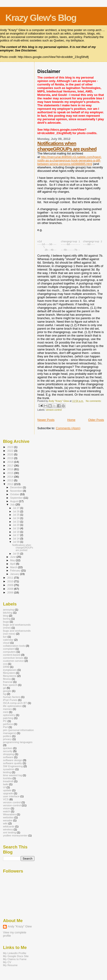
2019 (11, 460)
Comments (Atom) (68, 430)
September (17, 500)
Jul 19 (16, 531)
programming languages (18, 744)
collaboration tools (14, 648)
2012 (11, 486)
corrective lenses (13, 660)
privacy (7, 741)
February (16, 573)
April (13, 566)
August (15, 504)
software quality (12, 765)
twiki (6, 786)
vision (7, 811)
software (8, 759)
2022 (11, 453)
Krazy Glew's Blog (41, 18)
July (13, 507)
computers (9, 654)
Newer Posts (46, 422)
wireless (8, 832)
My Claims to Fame (15, 961)
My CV (7, 964)
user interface (11, 799)
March (14, 570)
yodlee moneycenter (15, 838)
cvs (5, 666)
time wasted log (12, 777)
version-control (54, 412)
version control (12, 805)
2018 (11, 464)
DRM (6, 669)
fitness (7, 681)
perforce (8, 726)
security (8, 753)
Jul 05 (16, 556)
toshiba (7, 780)
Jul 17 (16, 537)
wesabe (8, 823)
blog (6, 618)
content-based (12, 657)
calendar (8, 642)
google (7, 693)
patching (8, 720)
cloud (6, 645)
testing (7, 774)
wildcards (9, 829)
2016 (11, 471)
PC (5, 723)
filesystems (10, 678)
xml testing (10, 835)
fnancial (8, 684)
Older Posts (96, 422)
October (15, 497)
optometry (9, 717)
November (17, 493)
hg (5, 696)
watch (7, 814)
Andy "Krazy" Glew (20, 929)
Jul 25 (16, 517)
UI (4, 789)
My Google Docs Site (16, 958)
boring (7, 621)
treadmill (8, 783)
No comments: (94, 403)
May (13, 563)
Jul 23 (16, 524)
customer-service (13, 663)
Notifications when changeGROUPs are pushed (67, 146)
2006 (11, 595)
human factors (12, 699)
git (4, 690)
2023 (11, 449)
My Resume (10, 967)
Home (71, 422)
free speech (10, 687)
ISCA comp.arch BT (15, 705)
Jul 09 (16, 544)
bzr (5, 639)
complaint (9, 651)
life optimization (12, 708)
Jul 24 (16, 520)
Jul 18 (16, 534)
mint (6, 714)
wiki (5, 826)
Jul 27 (16, 510)
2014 (11, 479)
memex (7, 711)
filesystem (9, 675)
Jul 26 (16, 514)
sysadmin (9, 771)
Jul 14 (16, 541)
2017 (11, 468)
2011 (11, 580)
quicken (8, 750)
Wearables (10, 817)
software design (13, 762)
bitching (8, 615)
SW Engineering (13, 768)
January (15, 576)
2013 (11, 483)
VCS (6, 802)
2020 (11, 457)
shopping (9, 756)
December (17, 490)
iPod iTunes (10, 702)
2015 (11, 475)
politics (7, 738)
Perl (5, 729)
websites (8, 820)
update (7, 793)
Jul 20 (16, 527)
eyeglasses (10, 672)
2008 (11, 591)
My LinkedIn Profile (15, 955)
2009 (11, 587)
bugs (6, 624)
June (13, 559)
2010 (11, 584)
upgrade (8, 796)
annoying (9, 612)
